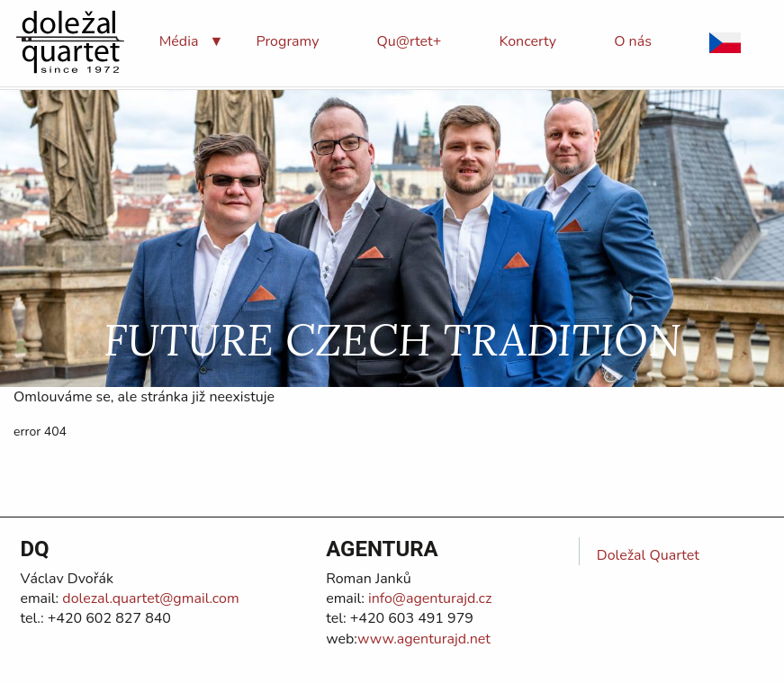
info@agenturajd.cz (428, 598)
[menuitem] (179, 41)
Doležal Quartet (648, 555)
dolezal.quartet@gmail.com (149, 598)
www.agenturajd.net (424, 639)
